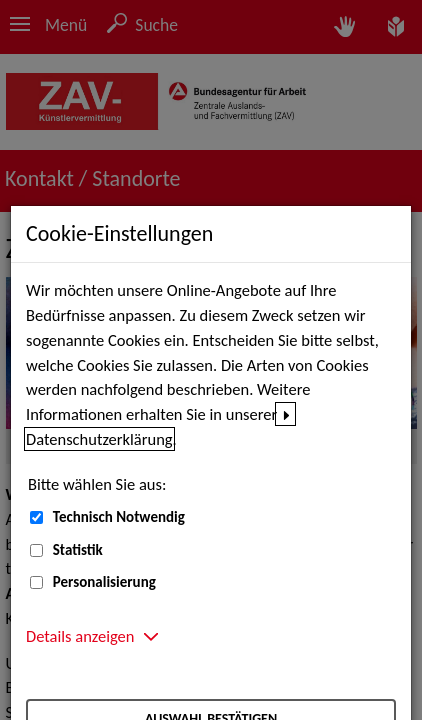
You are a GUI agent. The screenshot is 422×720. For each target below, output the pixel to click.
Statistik (78, 550)
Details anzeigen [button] (80, 636)
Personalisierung (104, 582)
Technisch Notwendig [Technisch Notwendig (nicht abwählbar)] (119, 517)
